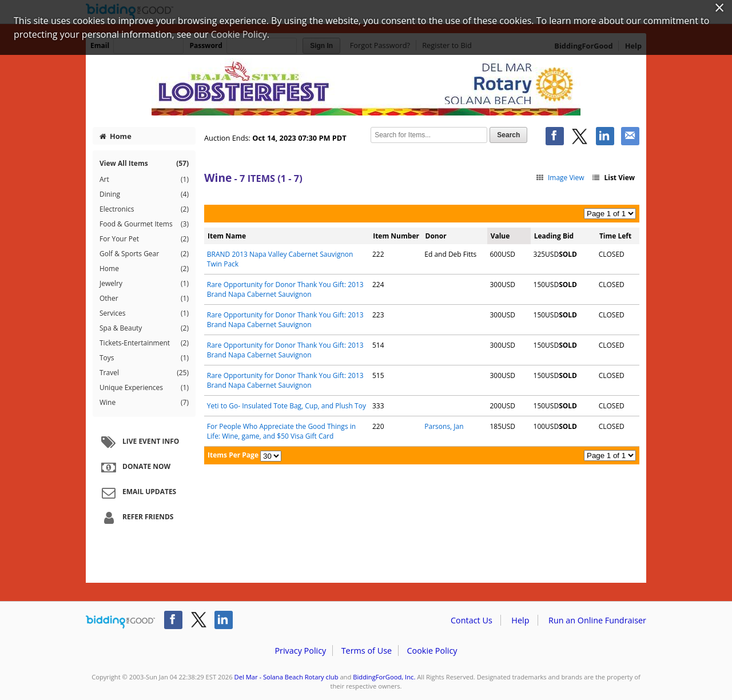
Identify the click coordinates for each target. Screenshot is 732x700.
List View (613, 178)
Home (116, 136)
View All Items (144, 163)
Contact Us (472, 620)
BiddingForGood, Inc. (384, 677)
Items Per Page (233, 455)
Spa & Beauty (144, 328)
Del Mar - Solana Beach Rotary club (287, 677)
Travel (144, 373)
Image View (560, 178)
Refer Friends (136, 518)
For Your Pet (144, 239)
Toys (144, 358)
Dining (144, 194)
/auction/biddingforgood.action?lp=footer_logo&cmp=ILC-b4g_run (120, 622)
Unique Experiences (144, 388)
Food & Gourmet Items (144, 224)
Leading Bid (554, 236)
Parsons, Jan (444, 426)
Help (520, 620)
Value (500, 236)
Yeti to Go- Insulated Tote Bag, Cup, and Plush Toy (287, 406)
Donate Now (134, 467)
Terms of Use (367, 651)
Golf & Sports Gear (144, 254)
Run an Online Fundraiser (597, 620)
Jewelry (144, 284)
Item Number (396, 236)
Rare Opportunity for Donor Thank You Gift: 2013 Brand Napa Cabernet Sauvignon (285, 289)
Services (144, 313)
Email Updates (137, 492)
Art (144, 180)
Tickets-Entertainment (144, 343)
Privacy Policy (300, 651)
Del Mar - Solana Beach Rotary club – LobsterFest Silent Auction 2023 (366, 87)
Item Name (227, 236)
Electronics (144, 209)
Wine (144, 403)
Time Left (615, 236)
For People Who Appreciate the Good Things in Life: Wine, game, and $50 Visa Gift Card (281, 431)
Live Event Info (139, 442)
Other (144, 299)
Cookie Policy (432, 651)
